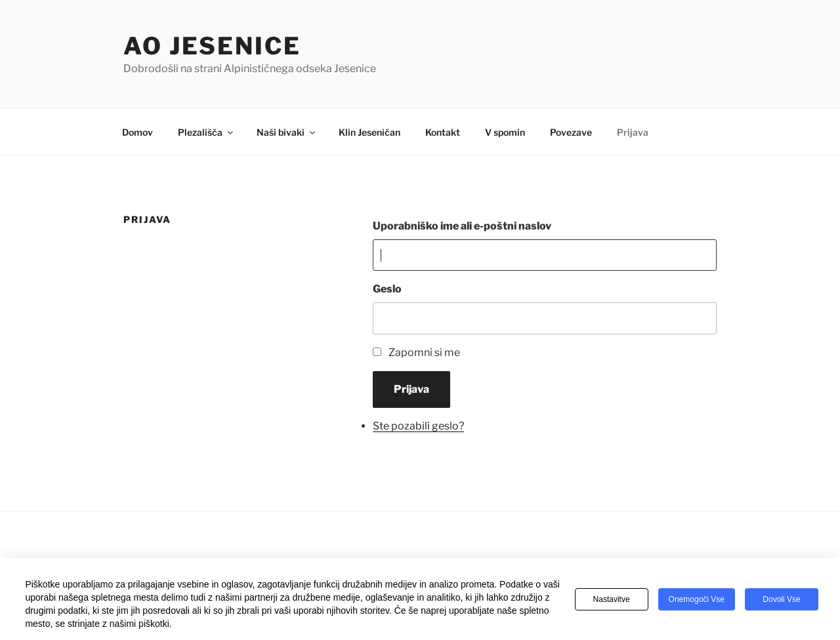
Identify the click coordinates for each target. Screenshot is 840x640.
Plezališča (206, 132)
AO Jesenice (212, 46)
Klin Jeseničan (369, 132)
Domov (137, 132)
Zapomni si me (424, 352)
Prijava (633, 132)
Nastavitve (612, 599)
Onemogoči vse (697, 599)
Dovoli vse (781, 599)
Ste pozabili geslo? (418, 426)
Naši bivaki (287, 132)
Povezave (571, 132)
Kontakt (443, 132)
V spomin (505, 132)
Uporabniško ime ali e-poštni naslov (462, 226)
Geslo (387, 289)
